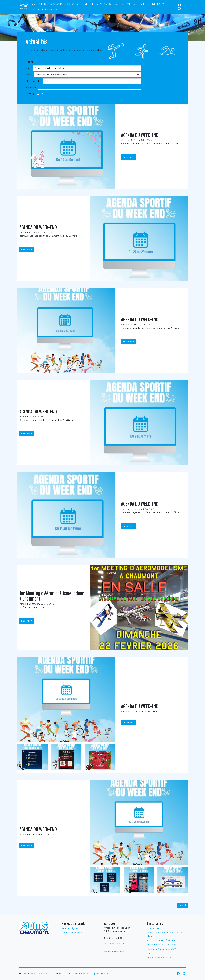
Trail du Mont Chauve (152, 4)
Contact (114, 4)
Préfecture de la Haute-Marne (162, 945)
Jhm (149, 953)
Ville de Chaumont (156, 928)
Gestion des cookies (72, 933)
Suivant (182, 905)
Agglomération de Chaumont (161, 940)
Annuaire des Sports (45, 10)
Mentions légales (70, 928)
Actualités (39, 4)
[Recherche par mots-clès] (87, 87)
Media (103, 4)
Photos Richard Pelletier (159, 958)
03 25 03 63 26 (116, 944)
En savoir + (128, 157)
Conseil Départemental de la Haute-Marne (165, 934)
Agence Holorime (100, 974)
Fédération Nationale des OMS (162, 949)
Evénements (91, 4)
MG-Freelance (82, 974)
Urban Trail (129, 4)
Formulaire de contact (115, 952)
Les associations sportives (65, 4)
